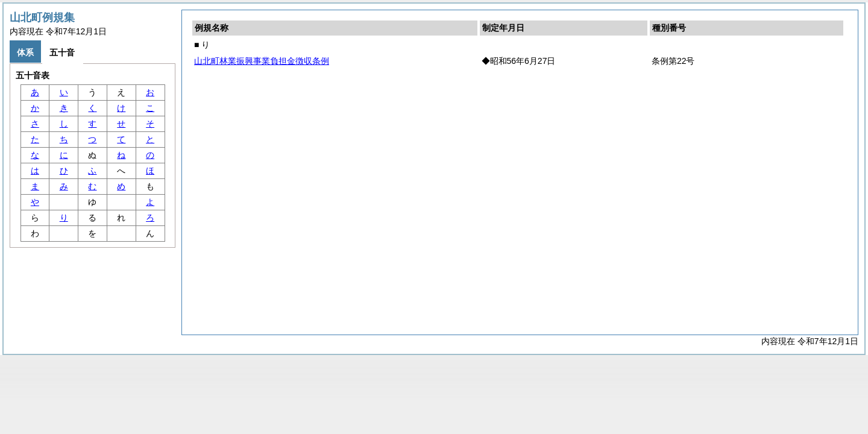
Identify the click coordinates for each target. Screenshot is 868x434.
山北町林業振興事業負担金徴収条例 (262, 61)
